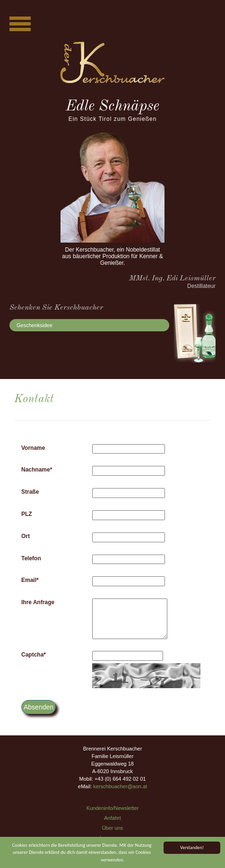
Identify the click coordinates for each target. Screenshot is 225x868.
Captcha (34, 655)
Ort (26, 536)
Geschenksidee (35, 325)
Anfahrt (112, 818)
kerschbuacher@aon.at (120, 786)
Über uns (113, 828)
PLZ (27, 514)
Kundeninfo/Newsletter (113, 808)
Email (30, 580)
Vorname (33, 448)
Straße (30, 492)
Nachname (37, 470)
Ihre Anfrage (38, 602)
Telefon (31, 558)
